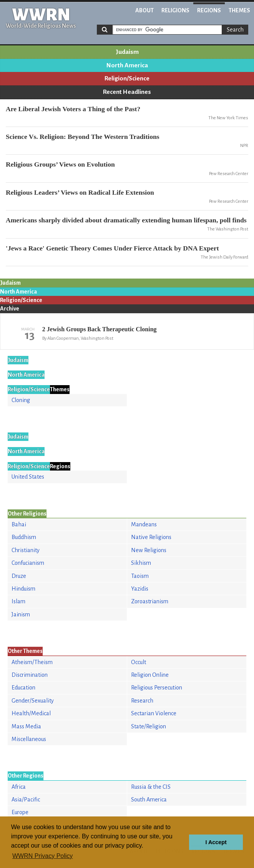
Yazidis (140, 589)
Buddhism (24, 537)
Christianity (26, 550)
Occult (139, 662)
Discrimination (30, 675)
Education (23, 688)
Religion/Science (127, 78)
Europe (20, 812)
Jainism (21, 614)
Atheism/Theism (32, 662)
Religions (175, 10)
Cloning (21, 400)
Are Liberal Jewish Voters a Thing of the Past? (73, 109)
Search (235, 30)
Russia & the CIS (151, 787)
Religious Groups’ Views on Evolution (60, 164)
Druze (19, 576)
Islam (18, 601)
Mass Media (26, 726)
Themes (239, 10)
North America (127, 65)
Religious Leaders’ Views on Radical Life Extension (80, 192)
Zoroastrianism (150, 601)
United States (28, 477)
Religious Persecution (157, 688)
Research (142, 701)
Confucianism (28, 563)
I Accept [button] (216, 842)
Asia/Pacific (26, 800)
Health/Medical (31, 713)
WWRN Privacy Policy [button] (42, 856)
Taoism (140, 576)
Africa (19, 787)
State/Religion (149, 726)
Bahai (19, 524)
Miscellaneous (29, 739)
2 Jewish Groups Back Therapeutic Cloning (100, 329)
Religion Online (150, 675)
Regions (209, 10)
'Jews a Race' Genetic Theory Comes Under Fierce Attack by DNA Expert (112, 248)
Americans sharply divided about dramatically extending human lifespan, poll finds (126, 220)
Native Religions (151, 537)
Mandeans (144, 524)
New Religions (149, 550)
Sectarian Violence (154, 713)
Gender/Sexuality (33, 701)
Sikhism (141, 563)
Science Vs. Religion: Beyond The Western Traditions (83, 137)
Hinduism (23, 589)
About (144, 10)
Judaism (127, 52)
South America (149, 800)
